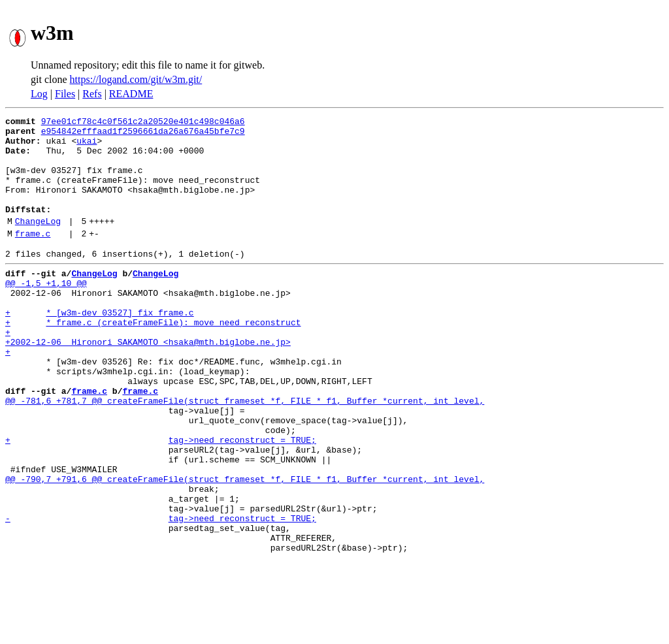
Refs (92, 94)
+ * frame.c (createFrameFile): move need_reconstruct (153, 359)
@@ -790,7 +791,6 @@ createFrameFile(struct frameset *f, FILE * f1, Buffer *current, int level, (245, 547)
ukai (87, 146)
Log (39, 94)
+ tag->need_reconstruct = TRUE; (161, 500)
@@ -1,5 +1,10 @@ (46, 312)
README (131, 94)
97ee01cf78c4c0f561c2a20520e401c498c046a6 (143, 123)
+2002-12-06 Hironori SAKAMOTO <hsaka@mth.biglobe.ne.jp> (148, 383)
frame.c (33, 257)
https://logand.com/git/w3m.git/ (136, 79)
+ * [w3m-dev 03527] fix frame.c (100, 347)
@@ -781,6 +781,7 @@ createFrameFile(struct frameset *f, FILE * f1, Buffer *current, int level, (245, 453)
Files (65, 94)
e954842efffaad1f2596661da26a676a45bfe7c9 (143, 135)
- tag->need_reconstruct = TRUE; (161, 594)
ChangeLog (38, 242)
